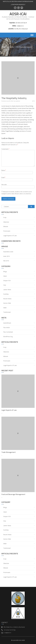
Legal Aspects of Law (10, 236)
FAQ (5, 285)
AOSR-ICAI (18, 14)
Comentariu (5, 149)
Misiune (6, 226)
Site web (4, 185)
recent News (7, 299)
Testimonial (7, 312)
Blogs (5, 272)
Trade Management (9, 452)
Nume (4, 170)
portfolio (11, 47)
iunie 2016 (6, 256)
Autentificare (7, 323)
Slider (5, 308)
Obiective (6, 222)
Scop (5, 217)
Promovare (7, 231)
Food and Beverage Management (13, 494)
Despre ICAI (7, 281)
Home (4, 47)
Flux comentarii (8, 332)
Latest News (7, 290)
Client (5, 276)
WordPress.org (8, 337)
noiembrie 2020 (8, 252)
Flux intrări (7, 328)
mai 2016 (6, 261)
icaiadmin (18, 101)
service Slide (7, 303)
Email (3, 177)
